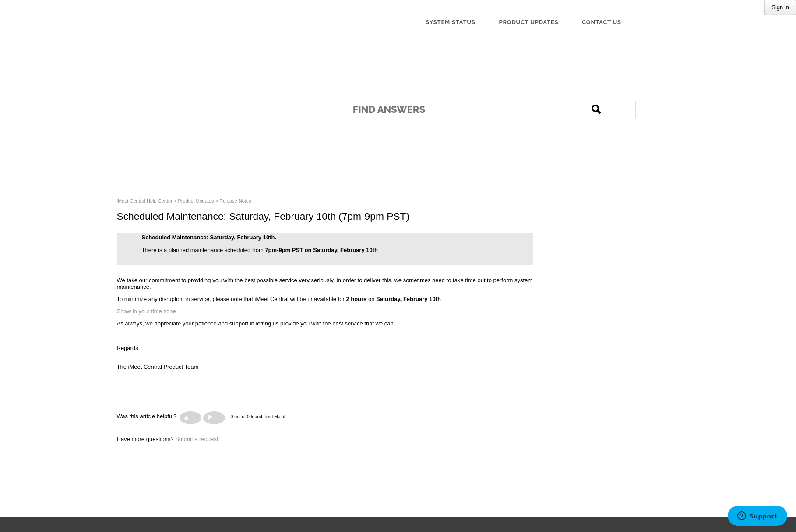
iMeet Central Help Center (145, 201)
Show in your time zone (146, 311)
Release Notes (235, 201)
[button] (190, 418)
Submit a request (197, 439)
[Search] (490, 109)
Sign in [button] (780, 7)
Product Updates (196, 201)
